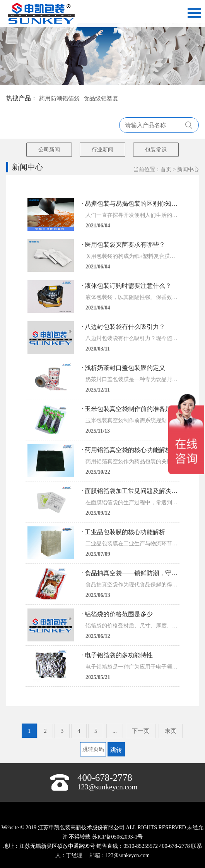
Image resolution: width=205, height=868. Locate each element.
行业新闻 (102, 150)
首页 (166, 169)
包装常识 (156, 150)
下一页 (141, 731)
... (115, 731)
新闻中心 (188, 169)
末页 (171, 731)
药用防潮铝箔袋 (59, 98)
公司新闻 (49, 150)
